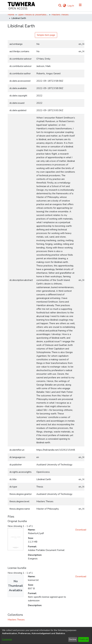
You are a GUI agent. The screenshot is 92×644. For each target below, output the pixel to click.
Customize (7, 639)
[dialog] (46, 636)
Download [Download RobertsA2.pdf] (81, 530)
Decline (73, 639)
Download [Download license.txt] (81, 576)
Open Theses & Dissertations (33, 15)
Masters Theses (60, 15)
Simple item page (46, 35)
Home (11, 15)
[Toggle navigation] (80, 6)
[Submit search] (60, 6)
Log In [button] (71, 6)
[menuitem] (64, 6)
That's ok (83, 639)
